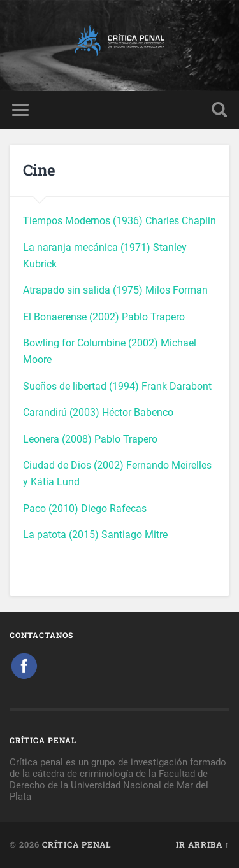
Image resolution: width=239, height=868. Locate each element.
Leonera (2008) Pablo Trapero (90, 439)
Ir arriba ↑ (203, 844)
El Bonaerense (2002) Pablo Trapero (104, 317)
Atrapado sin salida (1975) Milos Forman (115, 290)
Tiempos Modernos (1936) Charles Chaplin (119, 221)
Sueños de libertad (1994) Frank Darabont (117, 386)
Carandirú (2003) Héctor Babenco (98, 412)
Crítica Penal (77, 844)
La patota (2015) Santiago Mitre (95, 535)
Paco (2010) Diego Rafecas (85, 509)
